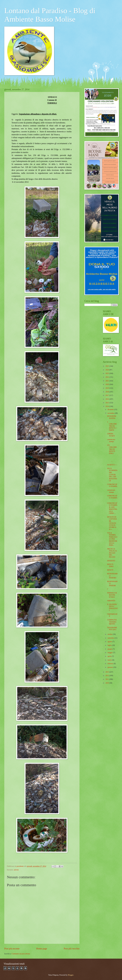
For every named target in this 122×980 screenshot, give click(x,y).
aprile (110, 656)
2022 (107, 377)
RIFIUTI (110, 570)
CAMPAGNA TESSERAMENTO (112, 622)
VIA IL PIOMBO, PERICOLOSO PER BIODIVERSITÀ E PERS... (112, 539)
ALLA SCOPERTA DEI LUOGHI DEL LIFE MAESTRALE (112, 475)
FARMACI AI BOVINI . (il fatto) (112, 595)
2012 (107, 676)
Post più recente (12, 949)
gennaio (110, 667)
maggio (110, 653)
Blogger (71, 975)
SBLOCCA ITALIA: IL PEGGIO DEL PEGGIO (112, 553)
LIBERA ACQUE (111, 435)
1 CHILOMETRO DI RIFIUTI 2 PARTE (112, 426)
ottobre (110, 634)
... (112, 459)
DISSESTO (111, 561)
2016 (107, 399)
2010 (107, 683)
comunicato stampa (111, 441)
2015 (107, 403)
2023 (107, 373)
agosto (110, 642)
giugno (110, 649)
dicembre (111, 409)
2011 (107, 679)
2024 (107, 370)
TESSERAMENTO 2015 (112, 629)
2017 (107, 395)
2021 (107, 381)
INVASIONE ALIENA (112, 417)
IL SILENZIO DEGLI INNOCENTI (112, 607)
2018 (107, 392)
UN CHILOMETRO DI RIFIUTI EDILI (112, 449)
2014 (107, 406)
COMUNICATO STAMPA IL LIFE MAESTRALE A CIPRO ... (112, 508)
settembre (111, 638)
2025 (107, 366)
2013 (107, 672)
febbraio (111, 664)
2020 (107, 384)
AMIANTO (111, 601)
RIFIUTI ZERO (110, 565)
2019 (107, 388)
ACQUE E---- (112, 465)
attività (16, 870)
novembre (111, 413)
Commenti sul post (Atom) (21, 954)
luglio (110, 645)
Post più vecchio (72, 949)
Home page (42, 949)
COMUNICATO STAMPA (112, 485)
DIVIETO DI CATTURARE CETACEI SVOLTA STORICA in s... (112, 523)
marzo (110, 660)
